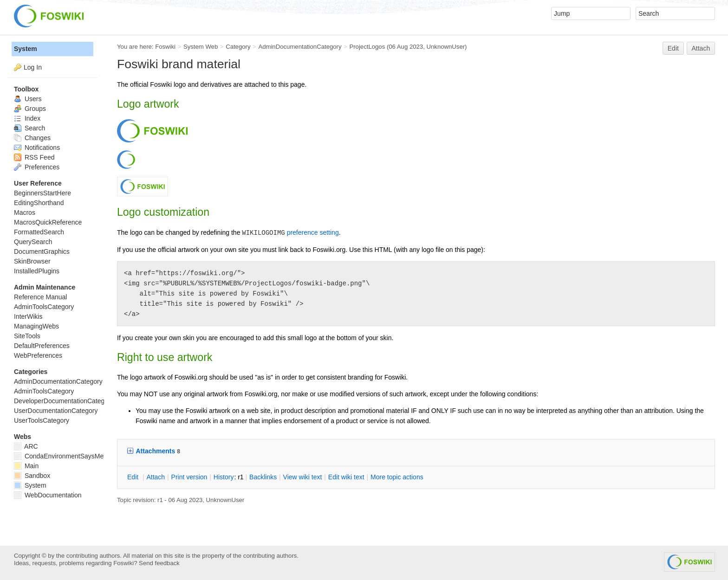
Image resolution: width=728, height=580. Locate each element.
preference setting (313, 232)
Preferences (37, 167)
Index (27, 118)
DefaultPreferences (42, 346)
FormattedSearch (39, 232)
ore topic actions (397, 477)
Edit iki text (346, 477)
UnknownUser (445, 47)
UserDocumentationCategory (56, 411)
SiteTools (27, 336)
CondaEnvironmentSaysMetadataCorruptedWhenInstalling (104, 456)
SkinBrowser (32, 261)
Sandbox (32, 476)
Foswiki (165, 47)
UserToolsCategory (42, 420)
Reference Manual (40, 297)
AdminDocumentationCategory (300, 47)
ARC (26, 446)
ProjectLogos (367, 47)
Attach (701, 48)
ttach (156, 477)
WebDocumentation (48, 495)
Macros (25, 213)
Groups (30, 109)
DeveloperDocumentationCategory (64, 401)
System (26, 49)
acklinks (263, 477)
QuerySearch (33, 242)
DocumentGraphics (42, 251)
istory (224, 477)
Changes (32, 138)
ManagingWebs (36, 326)
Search (29, 128)
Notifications (37, 148)
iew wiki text (303, 477)
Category (238, 47)
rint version (189, 477)
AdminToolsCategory (44, 307)
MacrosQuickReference (48, 222)
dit (134, 477)
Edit (673, 48)
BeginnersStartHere (42, 193)
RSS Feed (34, 157)
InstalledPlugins (37, 271)
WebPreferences (38, 355)
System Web (201, 47)
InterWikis (28, 316)
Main (26, 466)
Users (28, 99)
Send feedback (159, 563)
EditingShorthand (39, 203)
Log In (33, 67)
